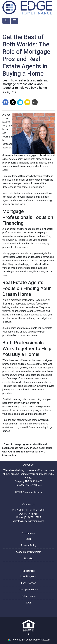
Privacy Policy (29, 545)
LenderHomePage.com (38, 640)
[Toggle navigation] (15, 21)
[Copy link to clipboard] (35, 102)
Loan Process (29, 583)
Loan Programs (28, 576)
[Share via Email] (27, 102)
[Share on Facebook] (5, 102)
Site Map (28, 559)
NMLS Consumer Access (29, 492)
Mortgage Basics (29, 590)
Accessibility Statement (28, 552)
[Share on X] (13, 102)
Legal (28, 539)
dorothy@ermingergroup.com (29, 521)
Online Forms (28, 596)
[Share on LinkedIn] (20, 102)
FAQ (28, 603)
